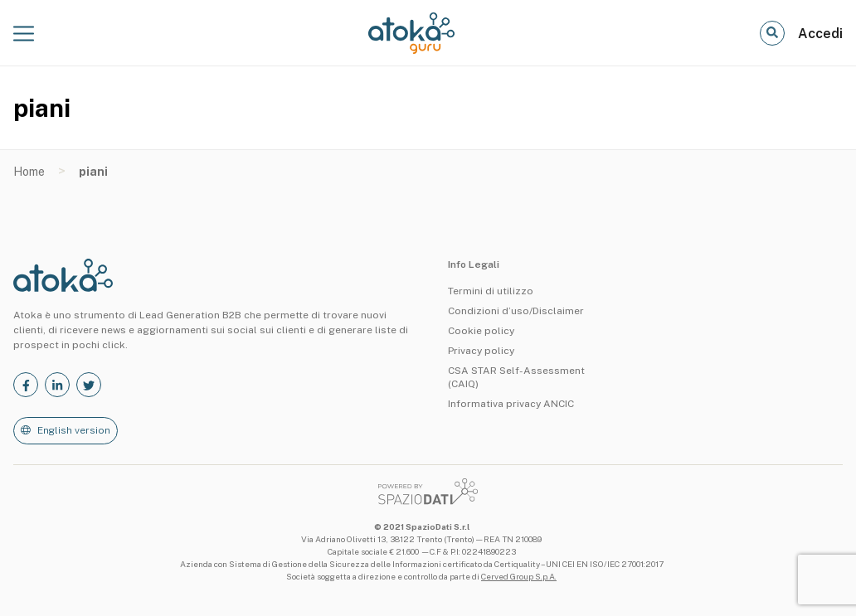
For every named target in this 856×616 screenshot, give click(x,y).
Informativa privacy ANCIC (511, 404)
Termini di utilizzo (491, 291)
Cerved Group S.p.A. (519, 576)
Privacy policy (481, 351)
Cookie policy (481, 331)
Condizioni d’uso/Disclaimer (516, 311)
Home (29, 172)
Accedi (820, 34)
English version (74, 430)
